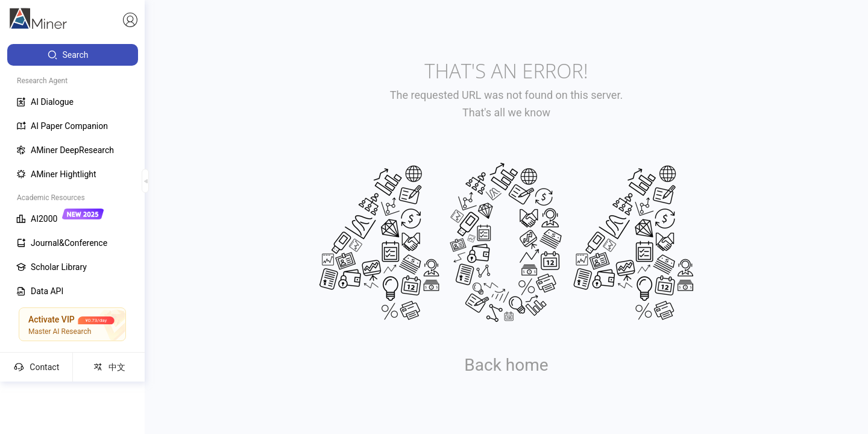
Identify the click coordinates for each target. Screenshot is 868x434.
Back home (506, 365)
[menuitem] (73, 55)
